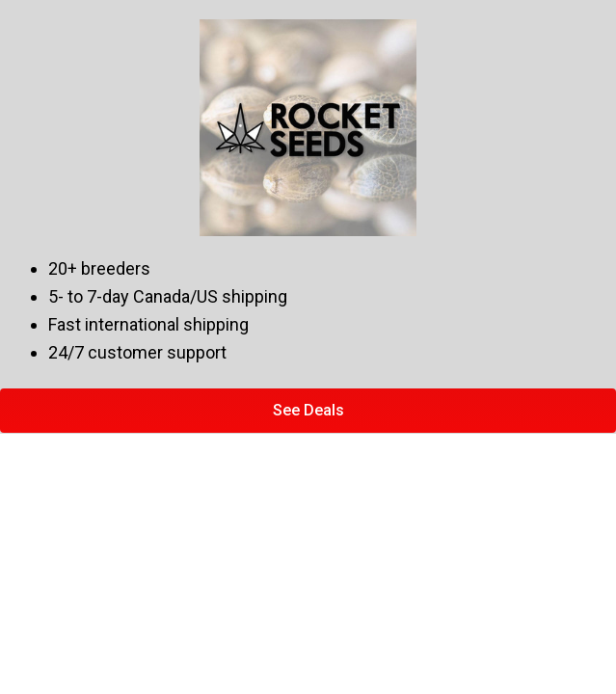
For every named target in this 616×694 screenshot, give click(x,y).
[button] (308, 411)
